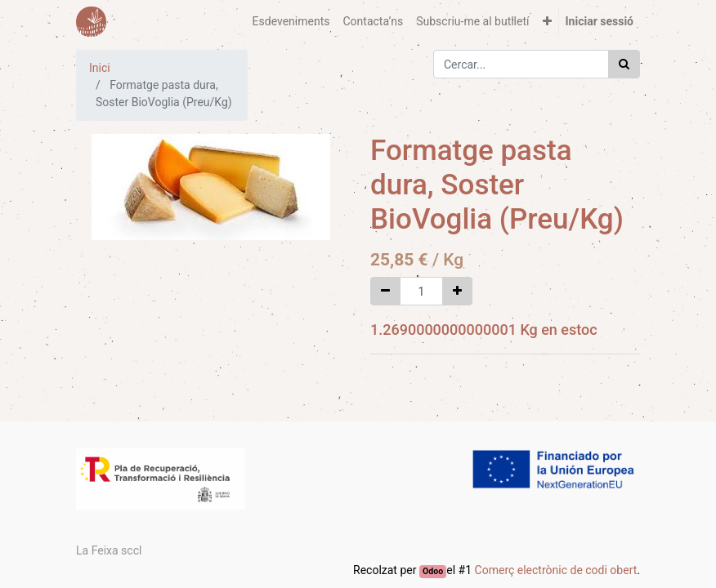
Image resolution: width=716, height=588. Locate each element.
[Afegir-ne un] (457, 291)
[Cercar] (624, 64)
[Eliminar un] (385, 291)
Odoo (433, 571)
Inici (100, 68)
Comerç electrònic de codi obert (556, 570)
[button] (547, 22)
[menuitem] (291, 22)
